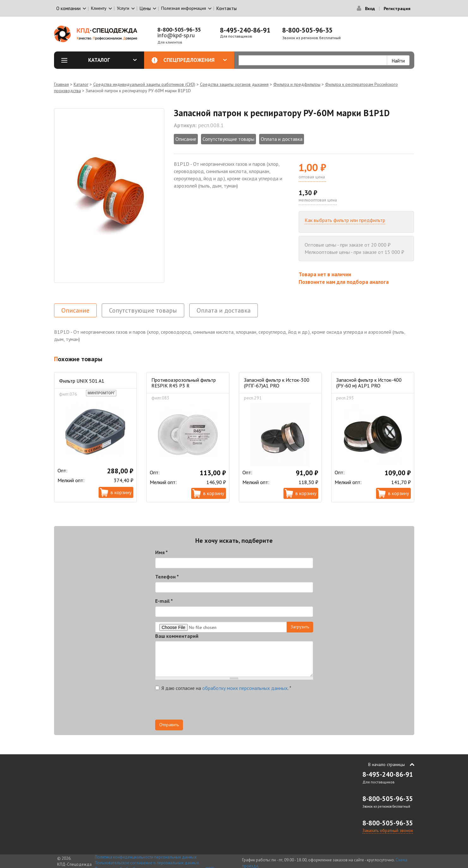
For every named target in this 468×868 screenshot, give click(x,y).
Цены (145, 8)
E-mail (164, 601)
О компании (68, 8)
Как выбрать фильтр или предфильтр (345, 220)
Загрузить (300, 627)
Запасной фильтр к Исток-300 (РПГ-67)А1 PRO (277, 383)
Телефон (167, 577)
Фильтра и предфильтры (297, 84)
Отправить (169, 725)
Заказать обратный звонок (388, 830)
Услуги (123, 8)
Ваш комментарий (177, 636)
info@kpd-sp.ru (176, 35)
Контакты (227, 8)
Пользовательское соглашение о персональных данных (147, 863)
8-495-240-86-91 (245, 30)
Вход (370, 9)
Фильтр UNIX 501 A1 (82, 381)
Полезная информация (184, 8)
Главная (61, 84)
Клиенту (99, 8)
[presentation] (203, 707)
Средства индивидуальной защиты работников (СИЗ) (144, 84)
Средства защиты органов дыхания (234, 84)
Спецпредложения (195, 60)
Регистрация (397, 9)
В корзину (121, 492)
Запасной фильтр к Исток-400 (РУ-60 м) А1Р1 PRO (369, 383)
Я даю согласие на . (223, 688)
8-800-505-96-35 (179, 30)
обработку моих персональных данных (245, 688)
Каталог (112, 60)
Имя (161, 552)
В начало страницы (386, 764)
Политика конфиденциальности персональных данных (146, 857)
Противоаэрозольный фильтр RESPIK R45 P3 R (184, 383)
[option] (109, 196)
